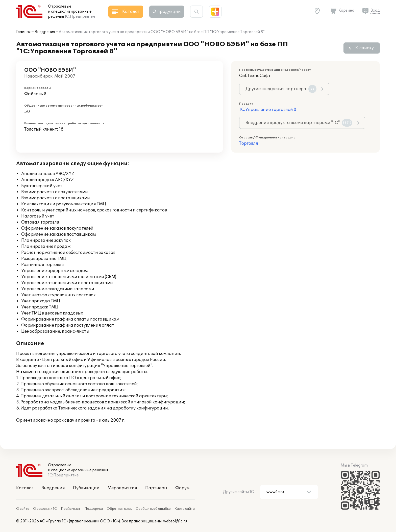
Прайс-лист (71, 509)
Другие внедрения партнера (281, 89)
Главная (23, 32)
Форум (182, 488)
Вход (375, 10)
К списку (365, 48)
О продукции (167, 12)
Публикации (86, 488)
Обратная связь (119, 509)
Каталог (25, 488)
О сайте (23, 509)
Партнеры (156, 488)
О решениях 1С (45, 509)
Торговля (249, 143)
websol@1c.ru (175, 521)
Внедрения (45, 32)
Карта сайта (185, 509)
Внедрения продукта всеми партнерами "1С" (299, 123)
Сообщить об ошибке (153, 509)
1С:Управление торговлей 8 (268, 110)
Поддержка (94, 509)
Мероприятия (122, 488)
